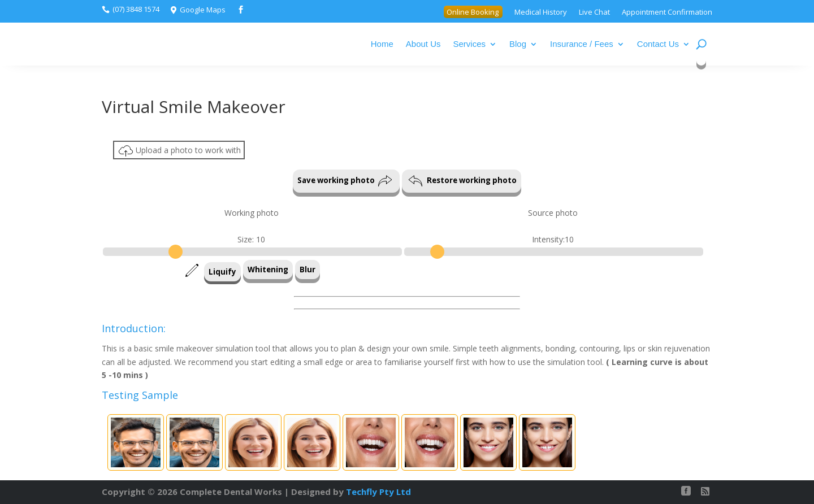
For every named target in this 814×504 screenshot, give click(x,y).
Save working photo (345, 181)
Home (382, 44)
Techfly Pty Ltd (378, 492)
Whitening (268, 270)
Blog (518, 44)
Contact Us (658, 44)
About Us (423, 44)
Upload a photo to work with (180, 151)
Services (470, 44)
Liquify (222, 272)
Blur (308, 270)
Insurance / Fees (582, 44)
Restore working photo (462, 181)
